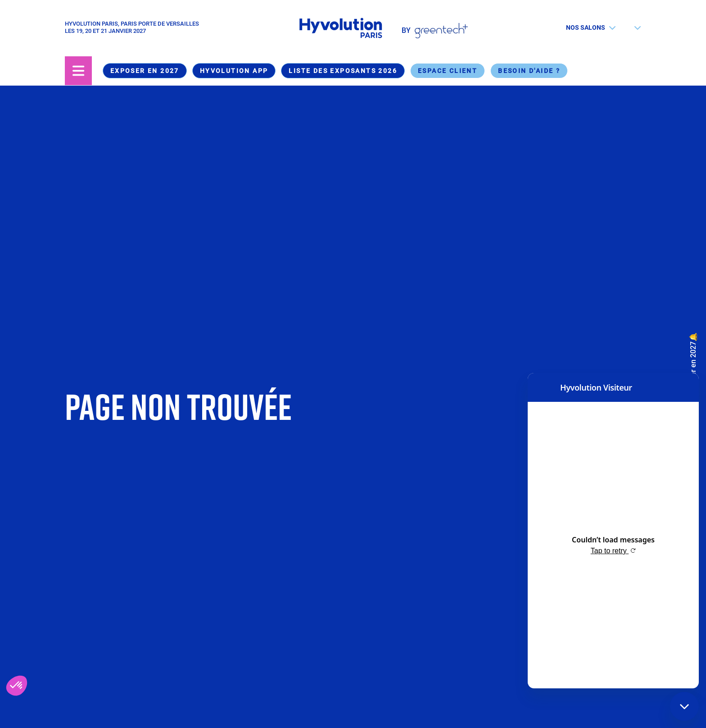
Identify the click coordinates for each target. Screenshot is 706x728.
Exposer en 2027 (145, 71)
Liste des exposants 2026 (343, 71)
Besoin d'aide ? (529, 71)
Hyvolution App (234, 71)
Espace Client (448, 71)
